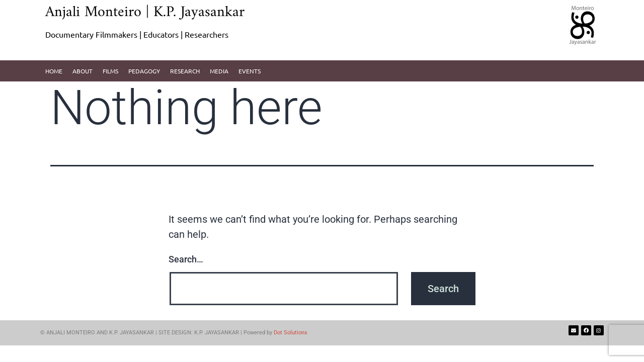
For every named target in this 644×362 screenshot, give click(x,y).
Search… (186, 259)
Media (219, 71)
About (83, 71)
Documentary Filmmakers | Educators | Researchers (137, 34)
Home (54, 71)
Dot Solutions (291, 333)
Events (250, 71)
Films (110, 71)
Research (185, 71)
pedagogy (144, 71)
